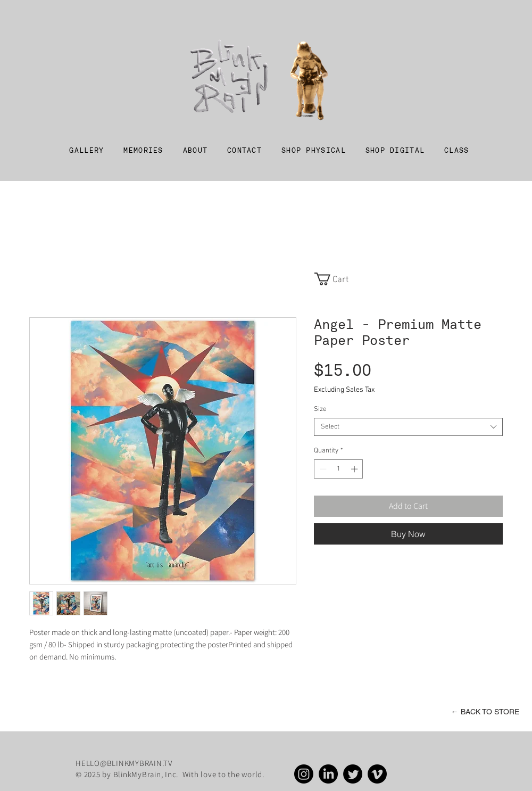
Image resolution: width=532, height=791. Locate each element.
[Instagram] (304, 774)
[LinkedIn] (328, 774)
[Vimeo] (377, 774)
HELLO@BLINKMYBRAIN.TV (124, 763)
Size (320, 409)
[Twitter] (353, 774)
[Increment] (355, 469)
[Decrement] (322, 469)
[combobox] (408, 427)
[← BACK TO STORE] (485, 712)
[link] (338, 279)
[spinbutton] (339, 469)
